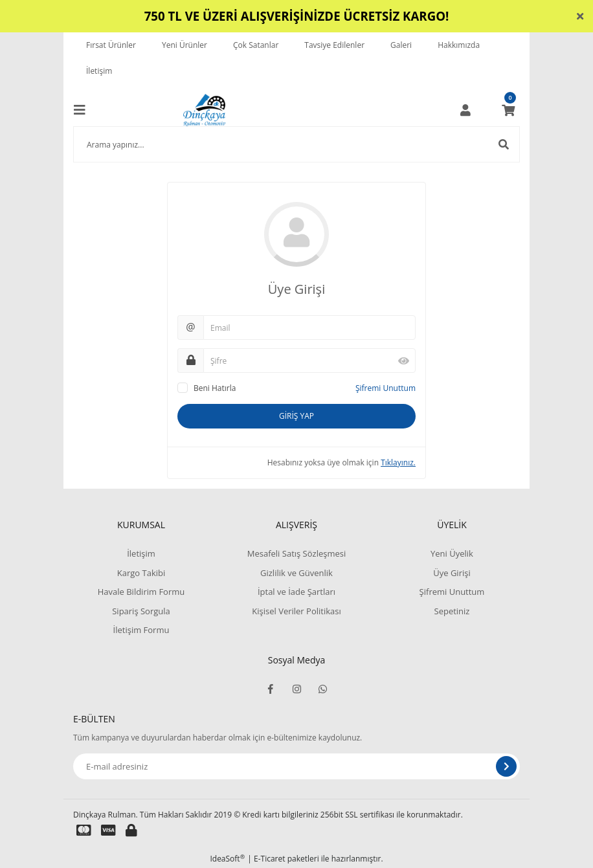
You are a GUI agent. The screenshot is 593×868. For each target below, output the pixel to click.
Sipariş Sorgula (141, 611)
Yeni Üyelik (452, 553)
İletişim (99, 71)
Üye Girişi (452, 573)
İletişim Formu (141, 630)
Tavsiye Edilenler (334, 45)
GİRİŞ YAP (296, 416)
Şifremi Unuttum (386, 388)
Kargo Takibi (141, 573)
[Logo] (204, 110)
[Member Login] (465, 110)
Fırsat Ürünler (111, 45)
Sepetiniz (452, 611)
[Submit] (506, 766)
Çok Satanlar (256, 45)
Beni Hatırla (215, 388)
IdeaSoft (227, 859)
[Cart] (508, 110)
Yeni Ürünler (185, 45)
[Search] (296, 144)
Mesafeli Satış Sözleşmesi (297, 553)
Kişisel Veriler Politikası (296, 611)
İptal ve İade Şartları (296, 592)
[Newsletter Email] (296, 766)
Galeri (401, 45)
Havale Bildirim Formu (141, 592)
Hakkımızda (459, 45)
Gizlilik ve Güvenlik (296, 573)
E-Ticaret (270, 859)
